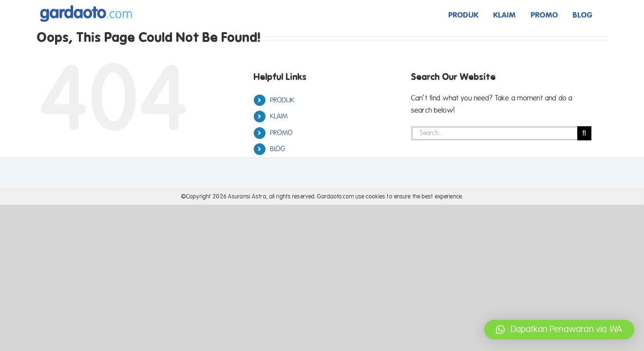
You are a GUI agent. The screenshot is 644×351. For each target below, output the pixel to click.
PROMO (282, 133)
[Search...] (494, 133)
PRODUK (283, 100)
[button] (559, 330)
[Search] (584, 133)
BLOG (278, 149)
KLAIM (279, 116)
